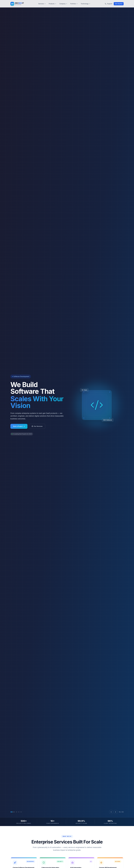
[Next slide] (116, 854)
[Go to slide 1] (13, 854)
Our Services (37, 447)
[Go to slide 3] (19, 854)
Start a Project (19, 447)
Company (63, 4)
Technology (86, 4)
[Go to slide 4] (21, 854)
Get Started (119, 4)
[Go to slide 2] (17, 854)
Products (53, 4)
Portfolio (74, 4)
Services (42, 4)
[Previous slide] (111, 854)
